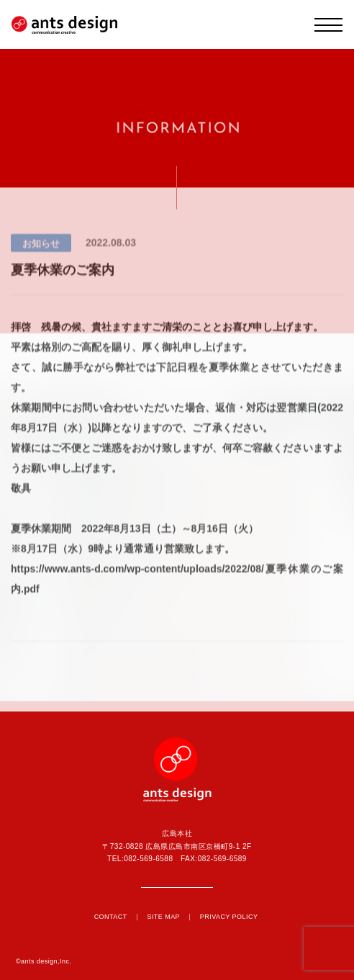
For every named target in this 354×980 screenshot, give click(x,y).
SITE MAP (163, 917)
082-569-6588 (148, 859)
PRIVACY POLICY (229, 917)
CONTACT (111, 917)
